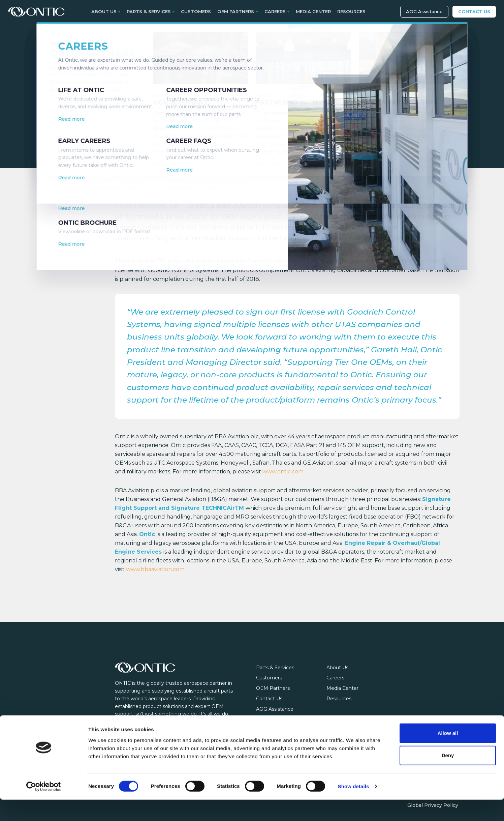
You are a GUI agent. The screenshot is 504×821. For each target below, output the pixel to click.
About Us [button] (104, 11)
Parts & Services (275, 668)
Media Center (313, 11)
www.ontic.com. (283, 472)
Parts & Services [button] (149, 11)
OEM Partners (273, 688)
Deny (448, 777)
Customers (196, 11)
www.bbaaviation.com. (156, 569)
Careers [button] (275, 11)
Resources (351, 11)
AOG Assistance (424, 11)
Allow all (448, 754)
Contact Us (474, 11)
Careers (335, 678)
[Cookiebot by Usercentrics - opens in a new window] (44, 808)
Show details (354, 808)
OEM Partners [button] (236, 11)
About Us (337, 668)
